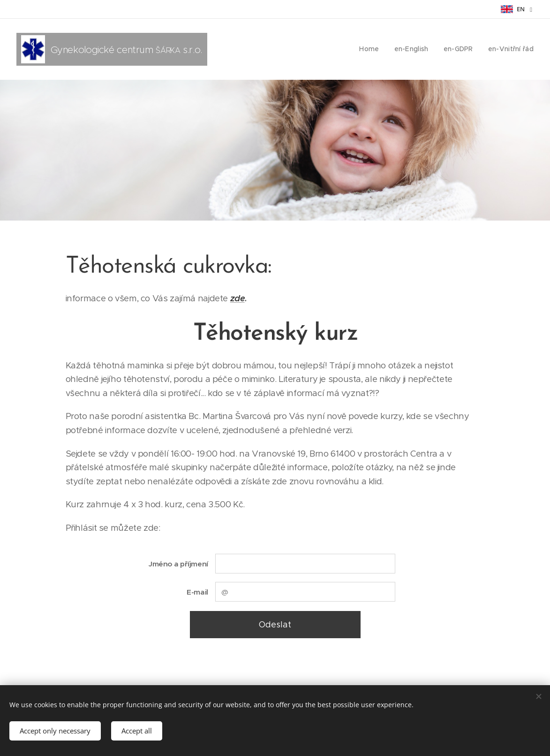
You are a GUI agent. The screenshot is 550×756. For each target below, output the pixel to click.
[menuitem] (376, 49)
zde (237, 298)
